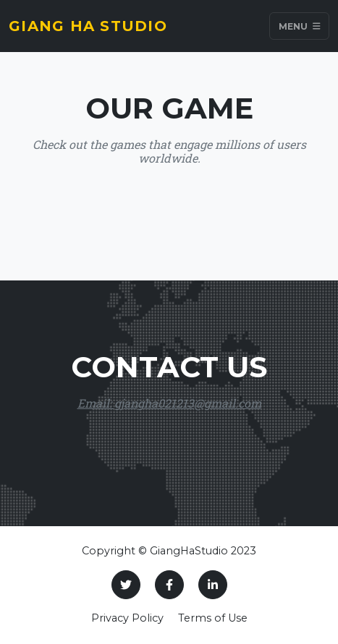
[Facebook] (169, 585)
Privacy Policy (127, 618)
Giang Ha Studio (88, 26)
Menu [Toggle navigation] (300, 26)
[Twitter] (126, 585)
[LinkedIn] (213, 585)
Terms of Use (213, 618)
